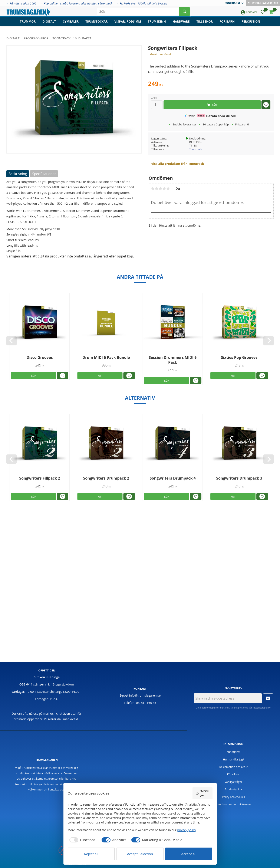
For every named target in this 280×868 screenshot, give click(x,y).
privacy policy (187, 830)
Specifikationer (44, 174)
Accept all (189, 854)
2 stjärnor (157, 188)
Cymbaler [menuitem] (71, 25)
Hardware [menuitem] (181, 25)
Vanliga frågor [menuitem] (233, 782)
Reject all (91, 854)
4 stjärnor (164, 188)
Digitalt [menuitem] (49, 25)
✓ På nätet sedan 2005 (21, 3)
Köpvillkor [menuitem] (233, 774)
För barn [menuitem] (227, 25)
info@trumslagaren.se (145, 695)
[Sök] (185, 13)
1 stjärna (153, 188)
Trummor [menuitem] (28, 25)
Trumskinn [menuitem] (157, 25)
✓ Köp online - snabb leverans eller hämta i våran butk (77, 3)
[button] (263, 14)
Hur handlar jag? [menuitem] (233, 759)
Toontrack (195, 149)
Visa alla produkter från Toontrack (178, 164)
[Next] (269, 341)
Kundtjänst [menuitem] (232, 3)
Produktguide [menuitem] (233, 789)
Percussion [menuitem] (251, 25)
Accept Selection (140, 854)
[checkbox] (82, 840)
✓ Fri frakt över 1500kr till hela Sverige (142, 3)
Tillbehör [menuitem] (205, 25)
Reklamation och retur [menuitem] (233, 767)
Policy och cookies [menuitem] (234, 797)
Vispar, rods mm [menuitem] (128, 25)
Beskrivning (18, 174)
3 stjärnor (161, 188)
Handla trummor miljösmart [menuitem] (234, 804)
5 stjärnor (168, 188)
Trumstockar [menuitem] (96, 25)
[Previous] (11, 341)
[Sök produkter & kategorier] (138, 13)
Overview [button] (202, 793)
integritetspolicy (262, 708)
